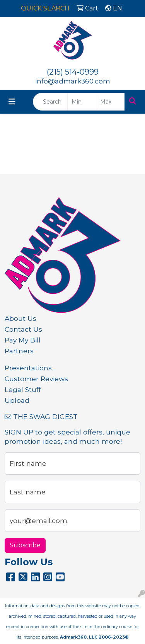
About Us (20, 318)
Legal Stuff (23, 389)
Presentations (28, 368)
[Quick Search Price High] (110, 102)
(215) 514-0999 (73, 72)
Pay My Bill (23, 340)
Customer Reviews (36, 379)
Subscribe (25, 545)
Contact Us (23, 329)
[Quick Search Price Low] (82, 102)
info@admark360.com (73, 81)
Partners (19, 351)
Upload (17, 400)
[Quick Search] (50, 102)
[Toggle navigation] (12, 102)
